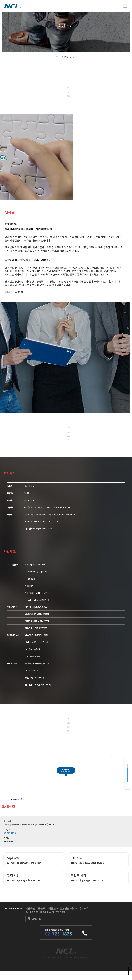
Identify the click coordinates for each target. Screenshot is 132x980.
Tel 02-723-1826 (36, 912)
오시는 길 (73, 57)
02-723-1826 (35, 521)
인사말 (58, 57)
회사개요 (65, 57)
